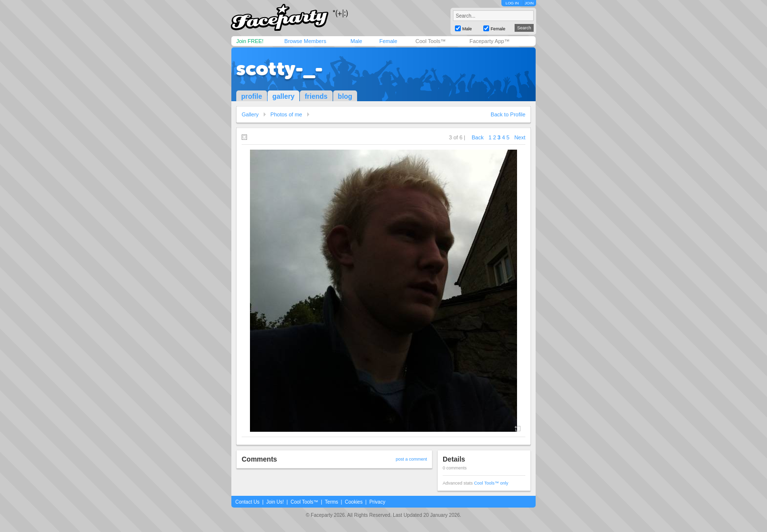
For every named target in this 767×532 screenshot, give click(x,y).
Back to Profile (508, 114)
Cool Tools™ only (491, 483)
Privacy (377, 502)
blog (345, 96)
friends (316, 96)
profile (252, 96)
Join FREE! (250, 41)
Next (520, 137)
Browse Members (305, 41)
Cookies (354, 502)
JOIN (529, 3)
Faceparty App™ (490, 41)
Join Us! (275, 502)
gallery (283, 96)
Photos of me (286, 114)
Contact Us (247, 502)
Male (356, 41)
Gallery (250, 114)
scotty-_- (280, 68)
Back (477, 137)
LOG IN (512, 3)
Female (388, 41)
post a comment (411, 459)
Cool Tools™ (430, 41)
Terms (331, 502)
